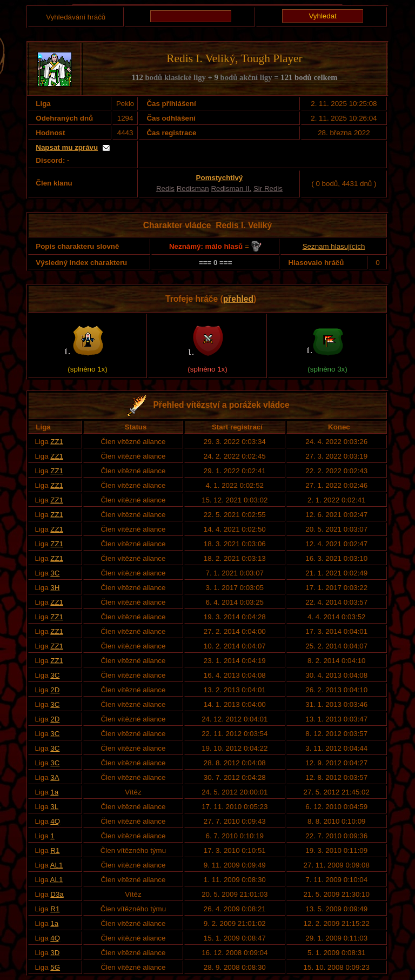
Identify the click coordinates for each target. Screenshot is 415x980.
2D (55, 690)
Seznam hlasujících (334, 246)
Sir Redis (268, 188)
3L (54, 807)
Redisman (193, 188)
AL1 (57, 865)
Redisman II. (231, 188)
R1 (55, 850)
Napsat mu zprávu (67, 147)
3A (55, 777)
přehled (238, 299)
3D (55, 953)
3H (55, 588)
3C (55, 573)
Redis (165, 188)
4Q (55, 821)
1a (54, 792)
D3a (57, 894)
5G (55, 967)
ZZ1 (57, 442)
